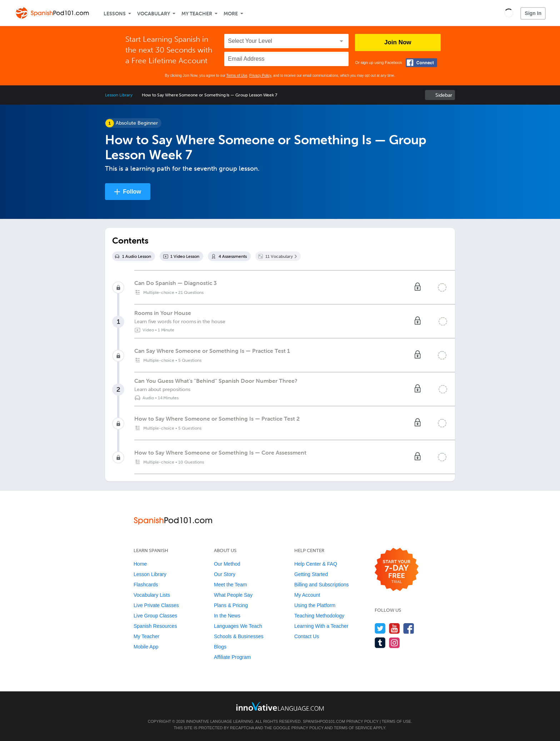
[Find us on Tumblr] (380, 643)
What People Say (233, 595)
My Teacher (197, 14)
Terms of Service (353, 728)
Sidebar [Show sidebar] (444, 95)
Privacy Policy (260, 76)
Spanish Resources (155, 626)
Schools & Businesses (239, 636)
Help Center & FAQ (316, 564)
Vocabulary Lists (152, 595)
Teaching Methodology (319, 616)
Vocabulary (154, 14)
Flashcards (146, 585)
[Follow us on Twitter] (380, 628)
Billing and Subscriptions (322, 585)
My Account (307, 595)
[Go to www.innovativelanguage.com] (280, 706)
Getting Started (311, 574)
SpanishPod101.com (324, 721)
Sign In (533, 13)
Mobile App (146, 647)
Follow (132, 192)
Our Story (225, 574)
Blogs (220, 647)
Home (140, 564)
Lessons (115, 14)
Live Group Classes (155, 616)
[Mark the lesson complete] (443, 321)
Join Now (398, 42)
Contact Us (307, 636)
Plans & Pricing (231, 605)
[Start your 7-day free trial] (397, 570)
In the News (227, 616)
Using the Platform (315, 605)
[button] (509, 13)
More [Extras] (231, 14)
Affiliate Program (232, 657)
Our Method (227, 564)
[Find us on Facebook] (409, 628)
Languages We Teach (238, 626)
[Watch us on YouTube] (394, 628)
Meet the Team (230, 585)
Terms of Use (237, 76)
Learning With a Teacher (321, 626)
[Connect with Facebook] (421, 63)
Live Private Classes (156, 605)
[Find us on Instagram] (394, 643)
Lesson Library (119, 95)
